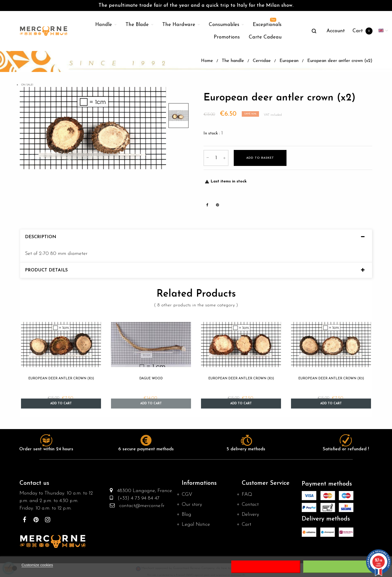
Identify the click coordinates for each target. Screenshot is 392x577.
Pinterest (217, 204)
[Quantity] (216, 157)
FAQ (247, 494)
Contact (250, 504)
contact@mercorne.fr (140, 506)
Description (41, 237)
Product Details (46, 270)
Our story (192, 504)
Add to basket (260, 157)
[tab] (196, 237)
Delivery (250, 514)
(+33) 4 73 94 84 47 (136, 498)
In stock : (212, 133)
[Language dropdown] (383, 31)
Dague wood (151, 378)
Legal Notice (196, 524)
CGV (187, 494)
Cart (246, 524)
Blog (186, 514)
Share (207, 204)
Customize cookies (37, 565)
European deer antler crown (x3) (61, 378)
